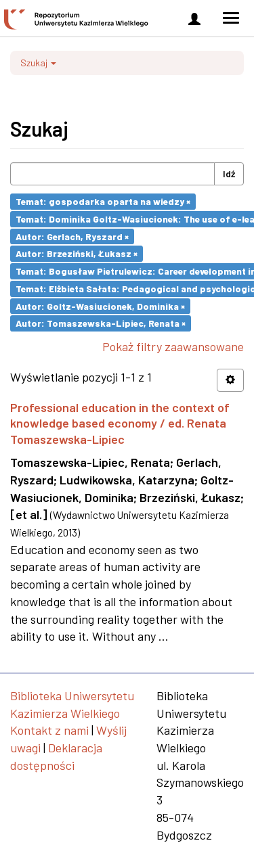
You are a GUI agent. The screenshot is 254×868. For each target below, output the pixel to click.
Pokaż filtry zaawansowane (173, 346)
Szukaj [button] (38, 63)
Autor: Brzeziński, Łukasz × (77, 253)
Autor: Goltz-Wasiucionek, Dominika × (100, 305)
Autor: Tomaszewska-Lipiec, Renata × (101, 323)
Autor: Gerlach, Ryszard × (72, 236)
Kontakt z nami (49, 730)
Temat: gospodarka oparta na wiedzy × (103, 201)
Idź (229, 174)
